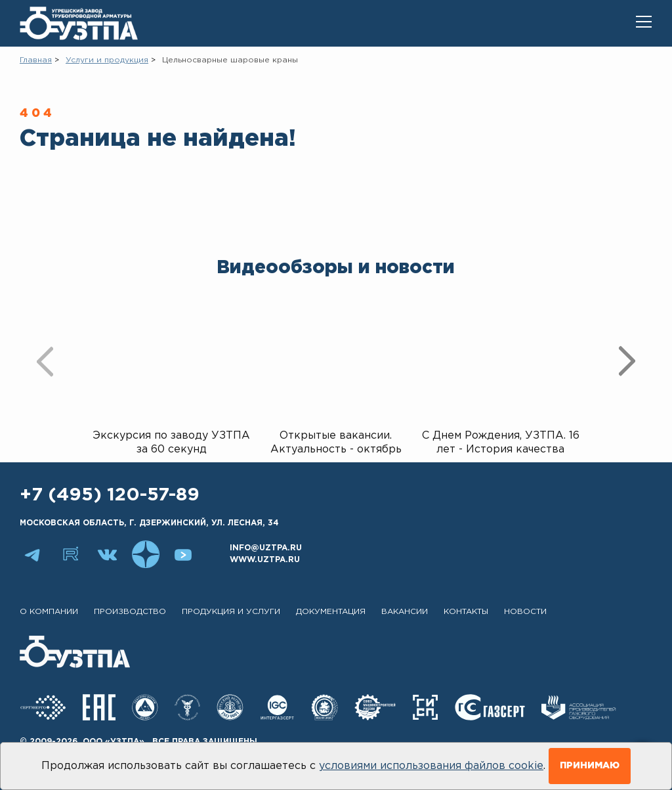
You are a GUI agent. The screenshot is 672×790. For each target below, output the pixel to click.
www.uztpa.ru (265, 560)
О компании (49, 612)
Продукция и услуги (231, 612)
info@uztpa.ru (266, 548)
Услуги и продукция (107, 60)
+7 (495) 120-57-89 (110, 495)
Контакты (466, 612)
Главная (36, 60)
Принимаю (590, 766)
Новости (525, 612)
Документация (331, 612)
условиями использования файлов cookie (431, 766)
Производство (130, 612)
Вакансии (405, 612)
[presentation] (45, 361)
